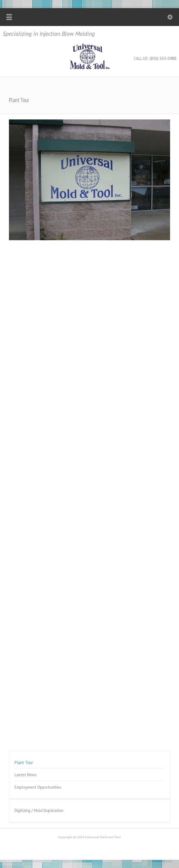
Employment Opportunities (38, 787)
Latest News (26, 775)
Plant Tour (24, 763)
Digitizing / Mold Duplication (39, 810)
